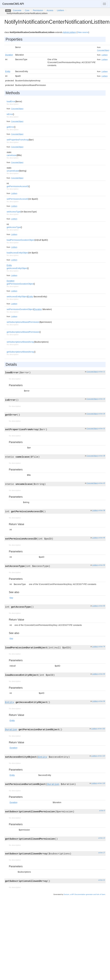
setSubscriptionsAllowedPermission (23, 322)
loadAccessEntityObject (17, 253)
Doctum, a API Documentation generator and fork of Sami (84, 894)
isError (10, 114)
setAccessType (14, 212)
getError (10, 127)
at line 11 (102, 372)
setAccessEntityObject (17, 297)
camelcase (12, 155)
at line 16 (102, 399)
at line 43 (102, 483)
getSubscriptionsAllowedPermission (23, 332)
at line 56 (102, 565)
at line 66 (102, 606)
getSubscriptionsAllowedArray (20, 352)
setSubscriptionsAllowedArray (20, 342)
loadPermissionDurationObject (21, 240)
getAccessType (14, 227)
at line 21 (102, 880)
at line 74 (102, 647)
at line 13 (102, 838)
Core (27, 10)
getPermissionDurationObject (20, 284)
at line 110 (101, 756)
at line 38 (102, 456)
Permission (38, 10)
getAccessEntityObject (17, 268)
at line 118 (101, 783)
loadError (11, 101)
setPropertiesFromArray (18, 140)
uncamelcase (13, 171)
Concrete (17, 10)
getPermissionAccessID (18, 186)
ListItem (60, 10)
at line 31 (102, 429)
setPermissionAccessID (17, 199)
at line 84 (102, 674)
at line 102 (101, 729)
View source (83, 32)
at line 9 (102, 811)
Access (50, 10)
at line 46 (102, 538)
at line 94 (102, 701)
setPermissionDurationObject (20, 309)
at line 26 (102, 414)
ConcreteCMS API (13, 4)
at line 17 (102, 853)
